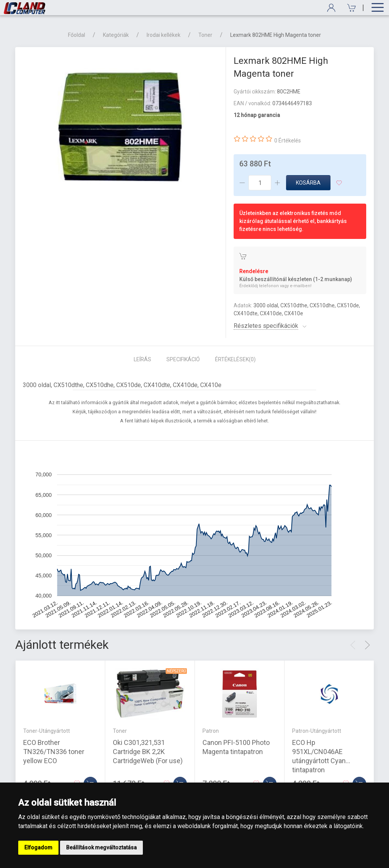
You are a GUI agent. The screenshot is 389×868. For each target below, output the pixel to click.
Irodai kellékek (164, 35)
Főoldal (77, 35)
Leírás (142, 359)
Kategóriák (116, 35)
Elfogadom (38, 847)
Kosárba (308, 183)
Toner (205, 35)
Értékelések (235, 359)
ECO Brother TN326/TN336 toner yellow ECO (54, 752)
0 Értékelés (288, 141)
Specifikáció (183, 359)
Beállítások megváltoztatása (101, 847)
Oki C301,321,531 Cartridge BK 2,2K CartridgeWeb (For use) (148, 752)
